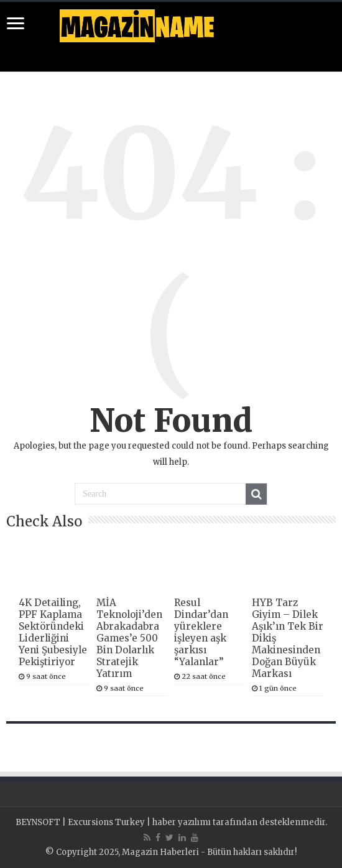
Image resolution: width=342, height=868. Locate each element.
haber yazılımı (182, 822)
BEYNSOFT (38, 822)
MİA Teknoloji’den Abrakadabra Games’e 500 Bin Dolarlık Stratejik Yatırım (129, 638)
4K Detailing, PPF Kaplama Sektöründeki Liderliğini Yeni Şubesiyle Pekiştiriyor (53, 632)
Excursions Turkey (106, 822)
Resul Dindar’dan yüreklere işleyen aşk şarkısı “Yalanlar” (201, 632)
